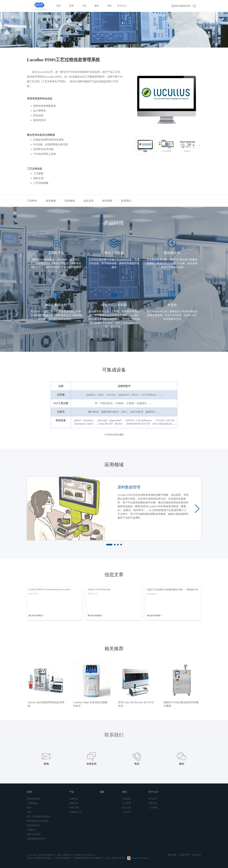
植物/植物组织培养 (36, 839)
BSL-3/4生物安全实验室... (39, 817)
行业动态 (127, 799)
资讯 (109, 6)
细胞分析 (74, 803)
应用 (71, 6)
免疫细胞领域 (34, 799)
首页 (59, 6)
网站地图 (172, 855)
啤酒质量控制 (34, 825)
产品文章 (127, 812)
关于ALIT (122, 6)
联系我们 (126, 201)
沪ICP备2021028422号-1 (84, 855)
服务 (97, 6)
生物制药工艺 (76, 812)
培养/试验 (74, 808)
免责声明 (184, 855)
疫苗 (29, 812)
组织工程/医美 (34, 834)
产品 (84, 6)
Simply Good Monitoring (99, 589)
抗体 (29, 808)
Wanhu (146, 858)
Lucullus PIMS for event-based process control (49, 589)
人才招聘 (153, 808)
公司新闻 (127, 803)
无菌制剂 (31, 830)
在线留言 (197, 855)
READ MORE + (36, 616)
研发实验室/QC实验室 (38, 821)
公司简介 (153, 799)
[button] (197, 509)
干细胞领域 (32, 803)
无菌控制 (74, 799)
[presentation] (133, 146)
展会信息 (127, 808)
